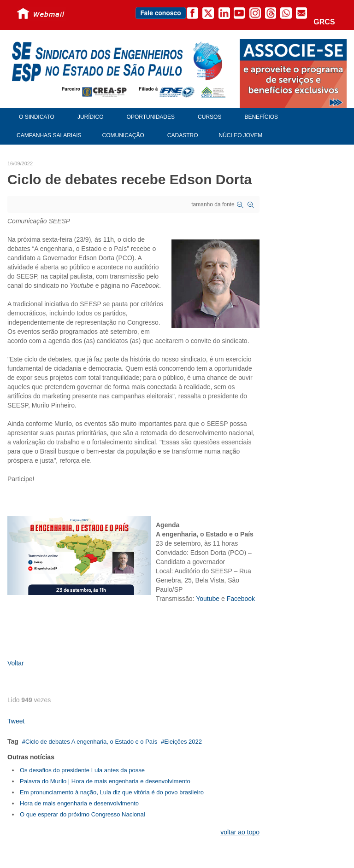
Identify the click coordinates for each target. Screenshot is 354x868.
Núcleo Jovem (241, 135)
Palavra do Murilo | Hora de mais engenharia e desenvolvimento (105, 781)
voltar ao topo (240, 832)
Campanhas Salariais (49, 135)
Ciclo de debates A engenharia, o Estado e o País (91, 742)
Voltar (16, 663)
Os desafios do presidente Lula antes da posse (82, 770)
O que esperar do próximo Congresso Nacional (83, 814)
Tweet (16, 721)
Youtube (208, 599)
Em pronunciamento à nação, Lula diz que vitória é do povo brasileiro (112, 792)
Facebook (241, 599)
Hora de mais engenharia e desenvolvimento (79, 803)
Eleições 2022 (183, 742)
